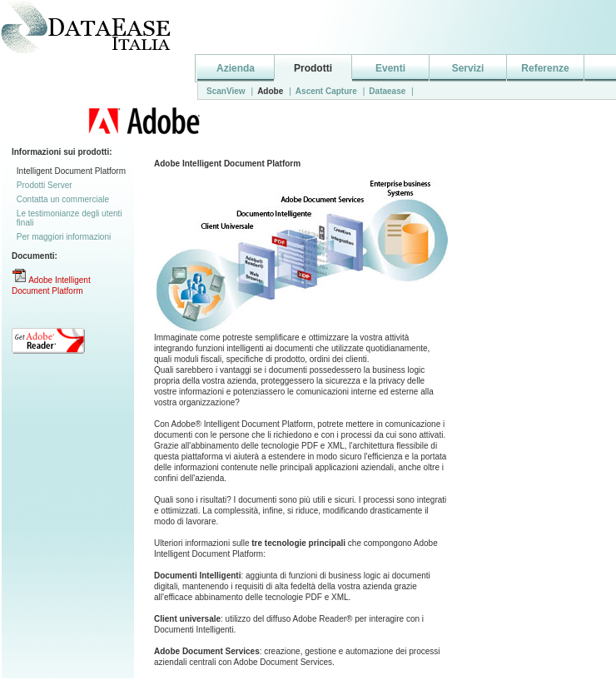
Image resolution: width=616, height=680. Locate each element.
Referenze (545, 68)
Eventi (390, 68)
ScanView (226, 91)
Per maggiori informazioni (64, 237)
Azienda (236, 68)
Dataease (387, 91)
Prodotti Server (45, 185)
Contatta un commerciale (63, 199)
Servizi (468, 68)
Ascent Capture (326, 91)
